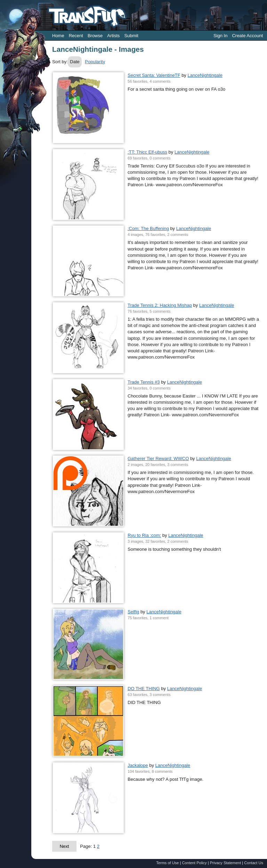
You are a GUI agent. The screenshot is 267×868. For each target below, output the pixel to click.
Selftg (133, 612)
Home (58, 36)
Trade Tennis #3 (144, 382)
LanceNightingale (205, 75)
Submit (131, 36)
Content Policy (194, 863)
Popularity (95, 62)
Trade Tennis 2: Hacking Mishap (160, 305)
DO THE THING (144, 689)
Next (64, 846)
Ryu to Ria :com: (144, 535)
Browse (95, 36)
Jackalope (138, 765)
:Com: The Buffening (148, 228)
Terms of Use (167, 863)
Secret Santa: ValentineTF (154, 75)
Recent (76, 36)
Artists (113, 36)
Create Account (247, 36)
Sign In (220, 36)
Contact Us (254, 863)
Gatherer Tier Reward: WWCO (158, 458)
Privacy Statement (226, 863)
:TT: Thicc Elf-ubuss (147, 152)
